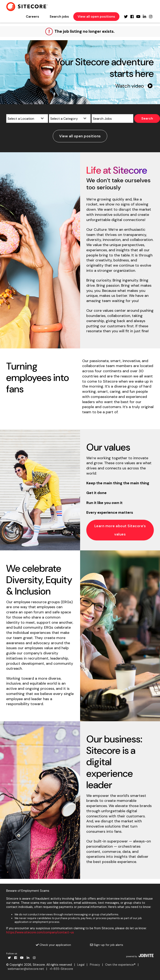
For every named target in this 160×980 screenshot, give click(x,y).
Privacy (95, 965)
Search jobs (59, 16)
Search (147, 118)
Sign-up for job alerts (107, 945)
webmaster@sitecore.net (26, 969)
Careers (32, 16)
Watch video (134, 86)
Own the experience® (120, 965)
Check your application (53, 945)
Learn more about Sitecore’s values (120, 530)
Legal (81, 965)
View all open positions (96, 16)
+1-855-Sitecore (61, 969)
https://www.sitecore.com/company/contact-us (40, 932)
